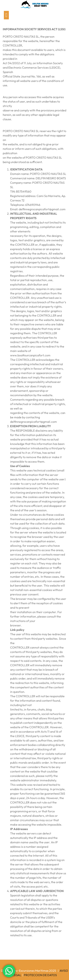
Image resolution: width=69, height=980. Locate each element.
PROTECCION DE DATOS (40, 975)
